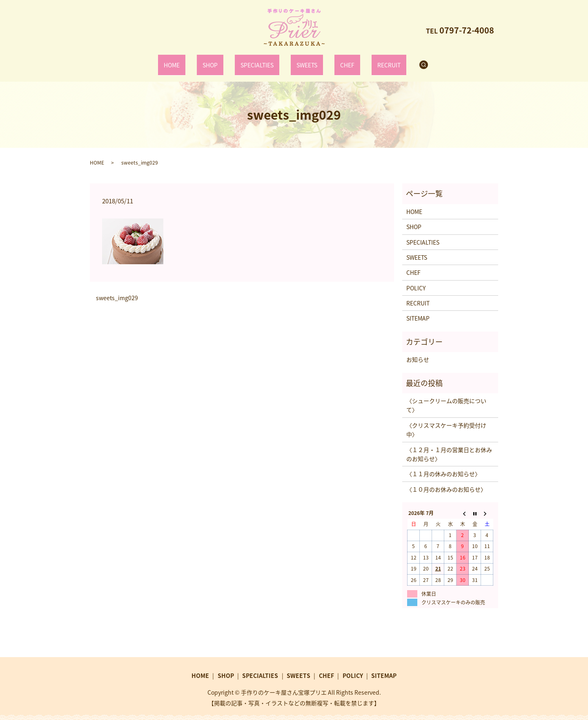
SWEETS (304, 60)
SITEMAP (418, 310)
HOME (187, 60)
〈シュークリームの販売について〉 (446, 397)
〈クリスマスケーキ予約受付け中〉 (446, 421)
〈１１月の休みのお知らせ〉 (443, 466)
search (411, 61)
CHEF (339, 60)
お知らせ (418, 351)
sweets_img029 (117, 290)
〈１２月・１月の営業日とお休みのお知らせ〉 (449, 446)
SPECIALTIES (260, 60)
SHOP (218, 60)
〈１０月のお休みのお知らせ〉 (446, 481)
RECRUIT (374, 60)
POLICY (416, 280)
